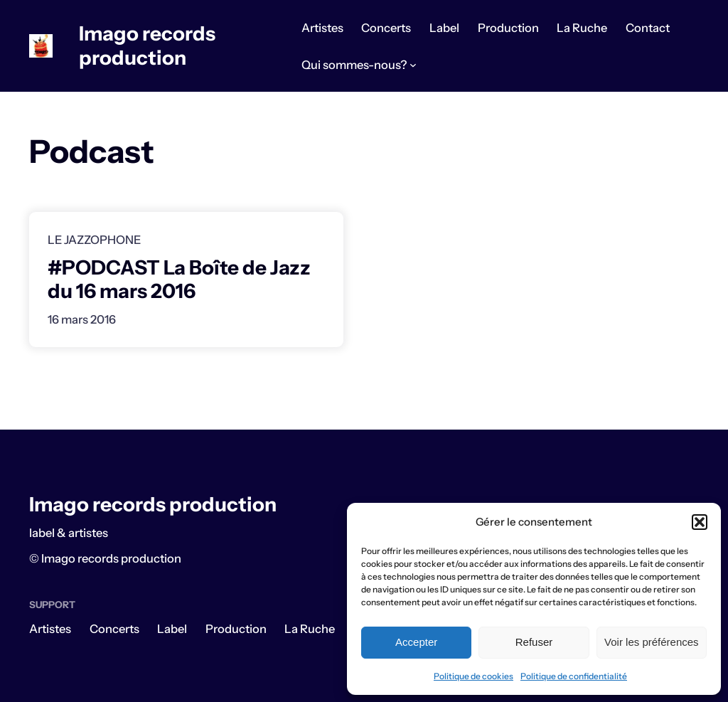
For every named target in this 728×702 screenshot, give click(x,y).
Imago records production (147, 45)
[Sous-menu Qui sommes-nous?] (413, 65)
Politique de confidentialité (574, 676)
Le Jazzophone (94, 240)
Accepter (416, 642)
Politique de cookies (473, 676)
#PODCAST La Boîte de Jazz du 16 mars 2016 (179, 280)
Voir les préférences (652, 642)
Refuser (534, 642)
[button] (700, 522)
